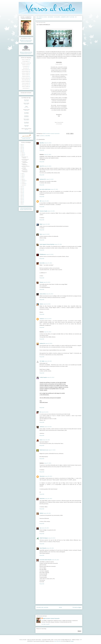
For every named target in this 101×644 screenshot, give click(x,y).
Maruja (41, 282)
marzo (23, 156)
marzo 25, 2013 (48, 143)
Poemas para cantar (25, 85)
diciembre (23, 185)
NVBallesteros (43, 254)
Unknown (42, 319)
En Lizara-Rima (25, 66)
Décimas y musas (25, 65)
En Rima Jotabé (25, 61)
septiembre (24, 181)
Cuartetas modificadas (25, 78)
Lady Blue (42, 143)
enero (23, 153)
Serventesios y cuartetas (25, 63)
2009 (22, 146)
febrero (23, 154)
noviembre (24, 184)
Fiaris (41, 234)
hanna (41, 440)
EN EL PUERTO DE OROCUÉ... (25, 157)
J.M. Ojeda (42, 361)
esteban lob (42, 343)
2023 (22, 200)
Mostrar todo (31, 131)
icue (40, 528)
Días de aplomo (26, 119)
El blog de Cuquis (26, 110)
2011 (22, 149)
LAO (40, 201)
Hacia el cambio (26, 103)
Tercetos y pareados (25, 83)
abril (23, 174)
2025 (22, 203)
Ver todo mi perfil (45, 624)
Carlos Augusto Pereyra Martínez (47, 244)
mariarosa (42, 427)
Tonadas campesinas (25, 70)
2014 (22, 187)
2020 (22, 195)
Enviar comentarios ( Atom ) (62, 613)
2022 (22, 198)
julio (22, 178)
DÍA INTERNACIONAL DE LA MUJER (25, 160)
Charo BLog (26, 125)
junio (23, 176)
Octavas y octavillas (25, 87)
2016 (22, 190)
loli (40, 412)
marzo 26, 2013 (47, 282)
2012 (22, 150)
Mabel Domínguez (44, 538)
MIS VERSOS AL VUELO (42, 17)
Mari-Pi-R (42, 166)
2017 (22, 191)
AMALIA (41, 513)
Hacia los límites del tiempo (26, 129)
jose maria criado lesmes (45, 189)
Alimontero (42, 476)
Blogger (72, 641)
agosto (23, 179)
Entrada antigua (77, 607)
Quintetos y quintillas (25, 73)
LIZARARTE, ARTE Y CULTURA (68, 17)
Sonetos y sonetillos (25, 60)
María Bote (42, 499)
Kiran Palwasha (43, 548)
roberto (41, 304)
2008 (22, 145)
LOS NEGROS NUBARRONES (25, 162)
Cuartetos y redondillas (45, 136)
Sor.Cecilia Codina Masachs (46, 560)
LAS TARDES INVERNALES (24, 169)
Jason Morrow (57, 641)
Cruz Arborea (26, 122)
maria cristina (43, 294)
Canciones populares (25, 71)
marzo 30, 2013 (50, 548)
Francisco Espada (43, 211)
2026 (22, 204)
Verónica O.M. (43, 179)
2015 (22, 188)
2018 (22, 193)
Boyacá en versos (25, 76)
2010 (22, 147)
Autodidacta (26, 116)
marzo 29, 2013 (45, 528)
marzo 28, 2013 (49, 476)
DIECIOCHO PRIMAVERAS (24, 164)
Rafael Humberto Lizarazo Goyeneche (51, 619)
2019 (22, 194)
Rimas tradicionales (25, 80)
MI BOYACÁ (51, 17)
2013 (22, 152)
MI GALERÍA (57, 17)
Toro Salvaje (26, 113)
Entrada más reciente (42, 607)
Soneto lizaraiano (25, 88)
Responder (42, 150)
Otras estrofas (25, 68)
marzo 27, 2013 (52, 450)
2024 (22, 201)
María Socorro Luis (44, 450)
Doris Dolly (42, 263)
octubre (23, 182)
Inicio (60, 607)
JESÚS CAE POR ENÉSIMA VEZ (24, 171)
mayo (23, 175)
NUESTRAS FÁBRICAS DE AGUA (25, 167)
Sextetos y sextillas (25, 75)
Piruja (26, 106)
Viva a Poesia (26, 100)
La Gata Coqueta (43, 377)
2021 (22, 197)
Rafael (41, 224)
